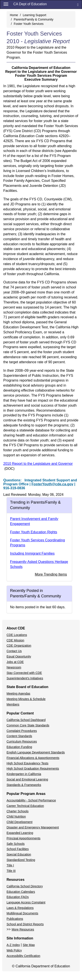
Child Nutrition (16, 816)
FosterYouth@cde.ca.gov (52, 484)
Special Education (19, 854)
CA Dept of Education (30, 4)
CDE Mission (15, 640)
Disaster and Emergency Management (33, 827)
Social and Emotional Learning (27, 779)
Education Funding (19, 747)
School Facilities (18, 849)
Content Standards (19, 736)
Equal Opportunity (19, 656)
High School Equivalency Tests (27, 763)
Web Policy (14, 950)
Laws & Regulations (20, 908)
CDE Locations (17, 635)
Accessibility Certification (23, 956)
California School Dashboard (26, 720)
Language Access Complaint (26, 902)
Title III (11, 871)
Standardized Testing (21, 860)
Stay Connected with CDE (24, 673)
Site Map (29, 945)
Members (13, 704)
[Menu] (6, 4)
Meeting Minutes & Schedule (26, 699)
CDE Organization (19, 646)
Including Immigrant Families (32, 553)
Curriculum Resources (22, 741)
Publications (15, 919)
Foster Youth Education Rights (34, 532)
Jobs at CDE (15, 662)
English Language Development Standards (36, 752)
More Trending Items (51, 574)
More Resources (23, 929)
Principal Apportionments (24, 838)
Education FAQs (18, 897)
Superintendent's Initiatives (25, 678)
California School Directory (25, 886)
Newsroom (14, 667)
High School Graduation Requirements (33, 769)
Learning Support (34, 15)
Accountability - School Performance (31, 800)
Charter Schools (17, 811)
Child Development (19, 822)
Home (14, 15)
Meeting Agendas (18, 694)
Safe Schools (16, 844)
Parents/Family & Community (34, 19)
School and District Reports (25, 924)
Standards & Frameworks (24, 785)
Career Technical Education (25, 806)
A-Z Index (13, 945)
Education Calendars (21, 892)
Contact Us (14, 651)
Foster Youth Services (29, 24)
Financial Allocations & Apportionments (33, 758)
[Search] (78, 4)
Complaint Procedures (22, 731)
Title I (10, 865)
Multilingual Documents (22, 913)
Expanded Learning (20, 833)
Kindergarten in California (24, 774)
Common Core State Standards (28, 725)
